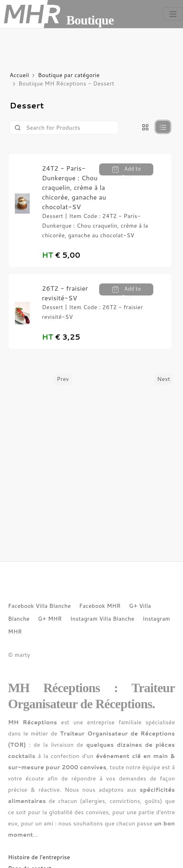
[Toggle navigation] (173, 14)
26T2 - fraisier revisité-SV (65, 293)
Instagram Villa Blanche (102, 619)
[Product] (64, 128)
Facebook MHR (100, 606)
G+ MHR (50, 619)
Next (164, 379)
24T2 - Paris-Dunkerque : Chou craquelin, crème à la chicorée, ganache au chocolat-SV (74, 187)
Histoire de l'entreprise (39, 857)
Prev (63, 379)
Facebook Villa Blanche (40, 606)
